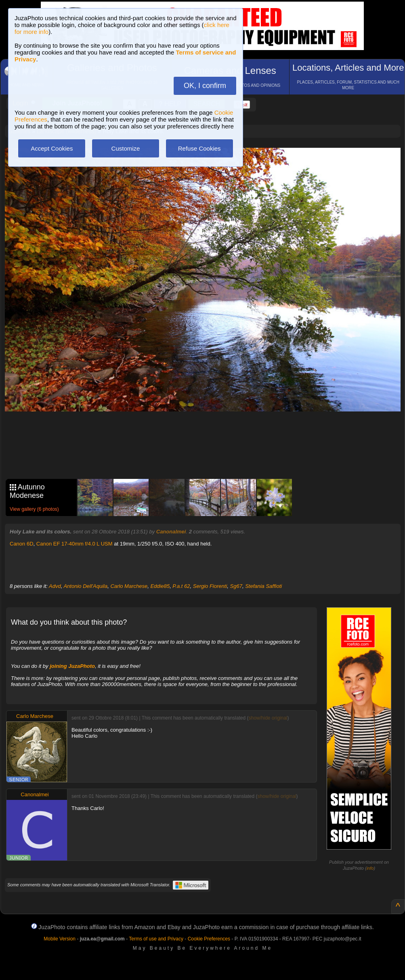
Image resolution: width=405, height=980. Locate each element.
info (370, 868)
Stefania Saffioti (263, 586)
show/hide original (268, 718)
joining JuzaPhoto (72, 666)
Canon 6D (22, 544)
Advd (55, 586)
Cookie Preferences (209, 939)
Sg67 (236, 586)
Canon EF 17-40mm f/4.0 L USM (74, 544)
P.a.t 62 (181, 586)
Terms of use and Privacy (156, 939)
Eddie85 (160, 586)
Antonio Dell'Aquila (85, 586)
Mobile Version (60, 939)
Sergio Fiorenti (210, 586)
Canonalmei (171, 532)
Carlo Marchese (129, 586)
